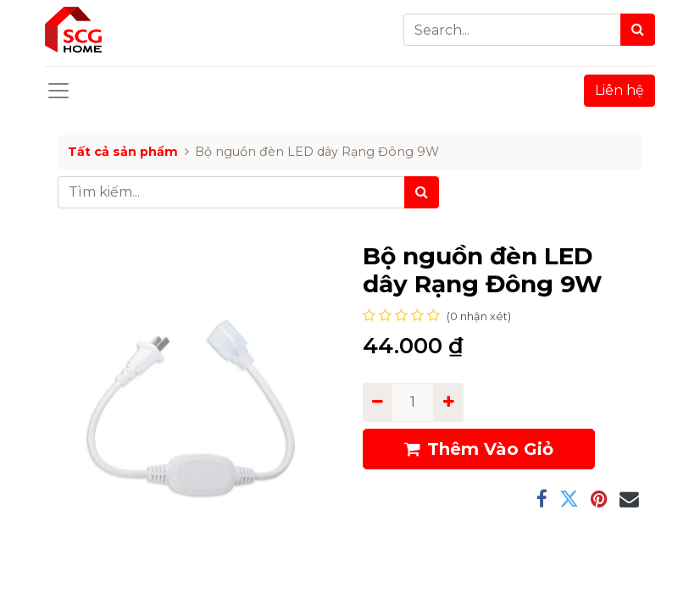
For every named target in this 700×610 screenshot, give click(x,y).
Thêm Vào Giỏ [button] (479, 449)
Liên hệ (619, 90)
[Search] (638, 30)
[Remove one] (378, 402)
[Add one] (448, 402)
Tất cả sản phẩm (123, 152)
